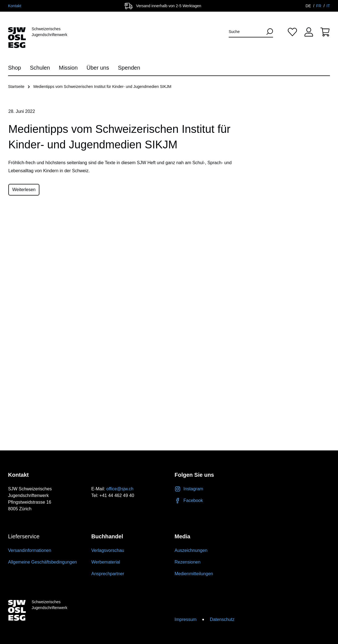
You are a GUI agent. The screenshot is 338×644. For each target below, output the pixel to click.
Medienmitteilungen (194, 574)
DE (309, 6)
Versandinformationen (30, 550)
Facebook (189, 500)
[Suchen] (268, 32)
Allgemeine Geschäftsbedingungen (42, 562)
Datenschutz (222, 619)
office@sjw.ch (120, 489)
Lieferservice (24, 536)
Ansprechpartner (108, 574)
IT (328, 6)
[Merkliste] (292, 32)
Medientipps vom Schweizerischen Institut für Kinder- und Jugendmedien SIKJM (102, 87)
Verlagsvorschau (108, 550)
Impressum (186, 619)
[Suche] (246, 32)
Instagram (189, 489)
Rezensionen (187, 562)
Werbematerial (106, 562)
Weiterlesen (24, 190)
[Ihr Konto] (309, 32)
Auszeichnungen (191, 550)
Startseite (16, 87)
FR (319, 6)
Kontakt (15, 6)
